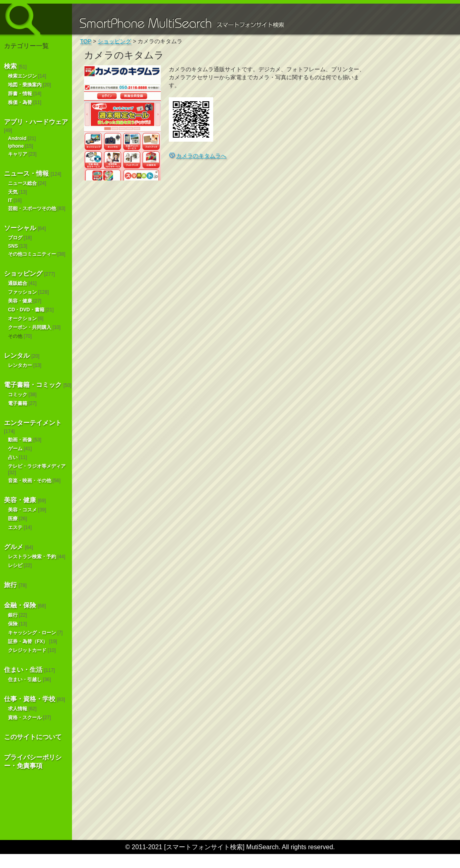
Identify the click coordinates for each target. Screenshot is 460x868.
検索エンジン (22, 76)
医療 (13, 519)
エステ (15, 527)
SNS (13, 246)
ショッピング (23, 274)
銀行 (13, 615)
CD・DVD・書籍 (26, 310)
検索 (10, 66)
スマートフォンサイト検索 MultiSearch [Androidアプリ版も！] (36, 19)
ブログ (15, 238)
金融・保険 (20, 605)
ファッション (22, 292)
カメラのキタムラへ (201, 156)
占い (13, 457)
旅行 (10, 585)
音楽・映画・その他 (30, 481)
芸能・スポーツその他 (32, 208)
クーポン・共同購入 (30, 327)
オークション (22, 319)
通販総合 (18, 283)
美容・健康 (20, 301)
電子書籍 (18, 403)
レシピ (15, 565)
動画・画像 (20, 440)
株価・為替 (20, 102)
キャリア (18, 154)
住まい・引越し (25, 680)
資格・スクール (25, 718)
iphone (16, 146)
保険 (13, 624)
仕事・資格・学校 (30, 699)
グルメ (14, 547)
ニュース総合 (22, 183)
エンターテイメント (33, 423)
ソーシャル (20, 228)
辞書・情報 (20, 94)
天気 (13, 192)
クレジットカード (27, 650)
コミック (18, 395)
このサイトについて (33, 737)
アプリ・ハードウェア (36, 122)
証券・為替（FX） (28, 641)
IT (10, 200)
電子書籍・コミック (33, 385)
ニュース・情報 (26, 173)
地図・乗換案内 (25, 85)
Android (17, 138)
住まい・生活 (23, 670)
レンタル (17, 356)
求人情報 (18, 709)
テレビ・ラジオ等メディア (37, 466)
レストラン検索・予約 (32, 557)
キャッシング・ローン (32, 633)
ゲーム (15, 449)
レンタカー (20, 365)
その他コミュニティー (32, 254)
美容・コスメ (22, 510)
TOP (86, 41)
